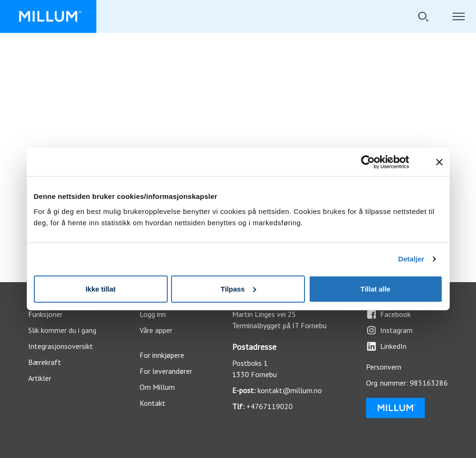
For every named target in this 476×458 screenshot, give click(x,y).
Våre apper (156, 330)
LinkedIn (386, 346)
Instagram (389, 330)
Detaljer (411, 259)
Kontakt (152, 403)
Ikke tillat (101, 288)
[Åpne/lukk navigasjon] (458, 16)
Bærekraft (45, 362)
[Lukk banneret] (439, 162)
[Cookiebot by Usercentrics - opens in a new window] (375, 162)
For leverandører (166, 371)
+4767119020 (269, 406)
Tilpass (238, 288)
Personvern (384, 367)
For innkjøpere (162, 355)
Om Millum (157, 387)
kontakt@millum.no (290, 390)
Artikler (40, 378)
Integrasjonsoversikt (61, 346)
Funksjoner (45, 314)
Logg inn (153, 314)
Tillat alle (375, 288)
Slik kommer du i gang (62, 330)
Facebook (388, 314)
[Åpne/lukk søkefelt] (423, 16)
